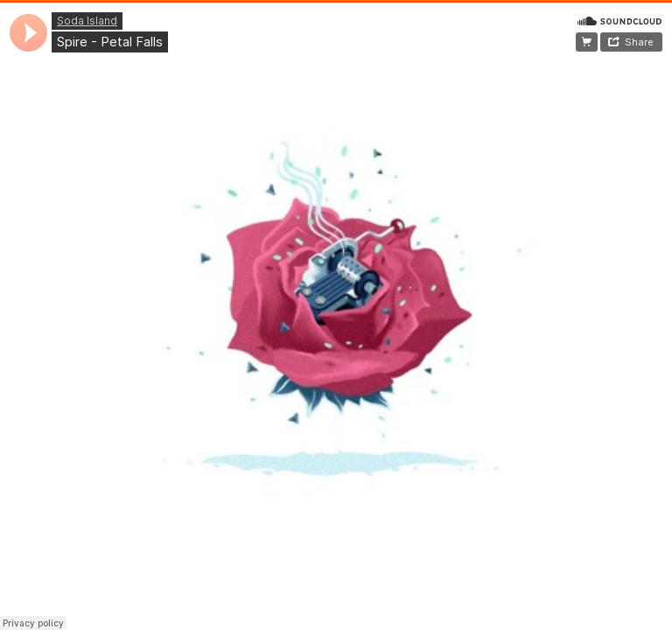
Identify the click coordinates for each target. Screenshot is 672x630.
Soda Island (87, 21)
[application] (28, 33)
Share (639, 42)
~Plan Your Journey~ (587, 42)
